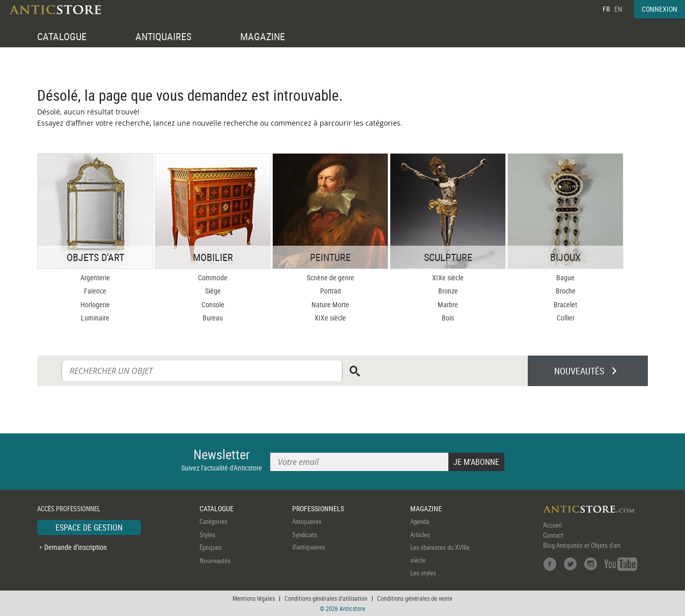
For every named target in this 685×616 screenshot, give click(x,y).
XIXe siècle (330, 318)
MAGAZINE (263, 36)
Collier (566, 318)
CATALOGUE (62, 36)
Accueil (552, 525)
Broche (566, 291)
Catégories (213, 521)
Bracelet (565, 304)
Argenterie (95, 277)
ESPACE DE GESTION (89, 527)
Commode (213, 277)
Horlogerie (95, 304)
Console (213, 304)
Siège (213, 291)
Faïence (95, 291)
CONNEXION (660, 9)
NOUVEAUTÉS (579, 371)
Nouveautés (215, 561)
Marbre (448, 304)
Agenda (420, 521)
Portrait (331, 291)
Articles (420, 535)
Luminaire (95, 318)
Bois (448, 318)
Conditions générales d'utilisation (326, 598)
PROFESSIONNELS (318, 508)
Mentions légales (254, 598)
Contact (553, 535)
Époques (211, 547)
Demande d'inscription (76, 547)
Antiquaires (307, 521)
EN (618, 9)
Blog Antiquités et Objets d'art (582, 545)
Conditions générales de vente (415, 598)
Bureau (213, 318)
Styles (207, 535)
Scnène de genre (331, 277)
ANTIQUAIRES (163, 36)
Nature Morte (330, 304)
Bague (565, 277)
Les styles (423, 573)
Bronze (448, 291)
